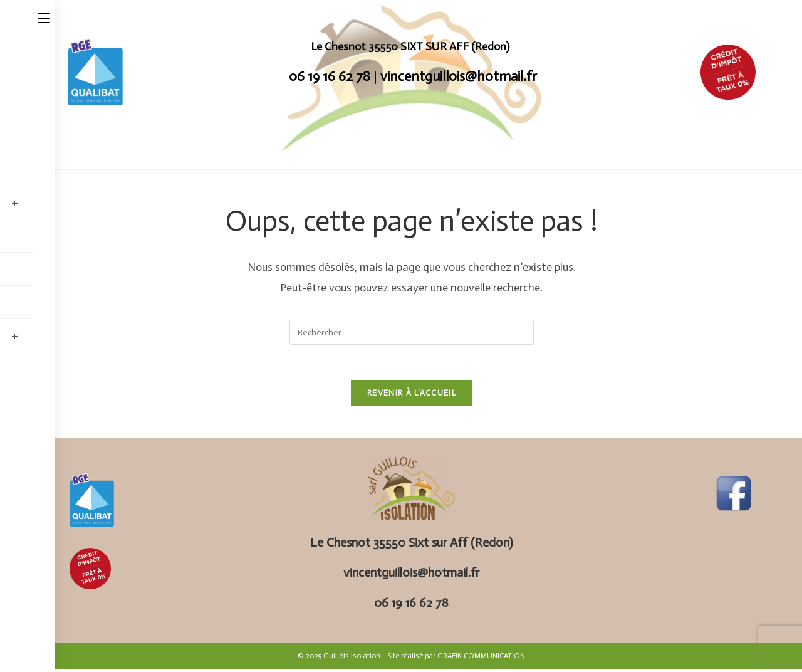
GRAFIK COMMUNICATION (481, 659)
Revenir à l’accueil (412, 396)
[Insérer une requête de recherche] (412, 332)
